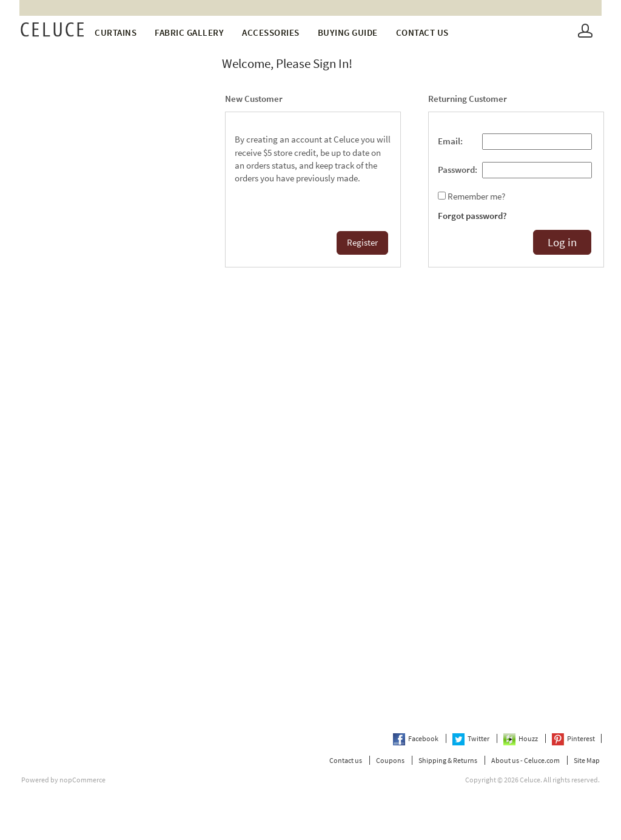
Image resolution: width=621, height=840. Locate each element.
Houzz (521, 738)
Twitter (472, 738)
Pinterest (573, 738)
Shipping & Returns (448, 760)
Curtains (116, 32)
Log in (562, 242)
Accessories (271, 32)
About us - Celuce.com (525, 760)
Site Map (587, 760)
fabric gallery (189, 32)
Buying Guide (348, 32)
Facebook (416, 738)
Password (456, 170)
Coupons (390, 760)
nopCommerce (82, 780)
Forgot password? (472, 216)
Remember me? (476, 197)
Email (449, 141)
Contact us (422, 32)
